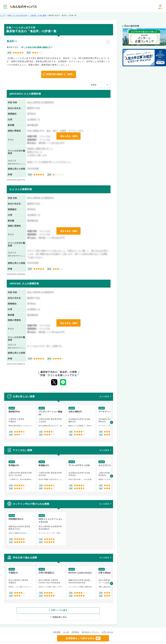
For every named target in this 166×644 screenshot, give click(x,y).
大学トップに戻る (42, 610)
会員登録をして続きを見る (83, 638)
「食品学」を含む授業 (38, 15)
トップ (2, 15)
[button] (112, 422)
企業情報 (117, 640)
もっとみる (104, 396)
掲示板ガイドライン (90, 625)
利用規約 (75, 625)
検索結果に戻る (77, 610)
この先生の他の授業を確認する (37, 47)
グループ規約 (51, 640)
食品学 (10, 41)
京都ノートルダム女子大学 (17, 15)
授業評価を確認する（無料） (60, 74)
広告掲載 (57, 625)
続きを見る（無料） (69, 136)
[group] (21, 421)
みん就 (66, 625)
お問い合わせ (107, 625)
